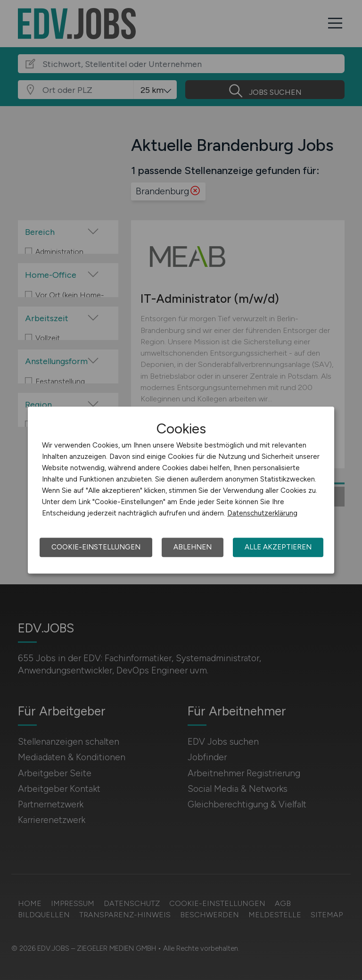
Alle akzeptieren (278, 547)
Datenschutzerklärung (262, 513)
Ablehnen (193, 547)
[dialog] (181, 490)
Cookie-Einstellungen (96, 547)
